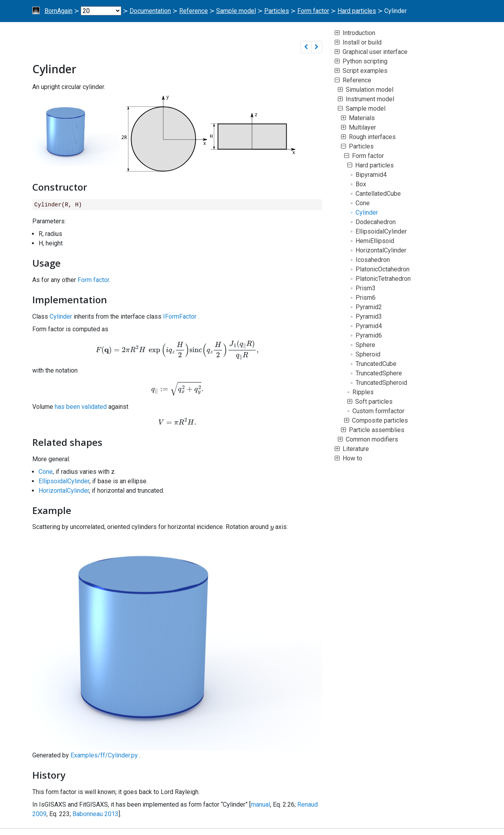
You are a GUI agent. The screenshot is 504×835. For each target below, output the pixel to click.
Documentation (150, 11)
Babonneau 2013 (95, 814)
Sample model (236, 11)
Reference (194, 11)
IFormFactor (180, 316)
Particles (277, 11)
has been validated (81, 407)
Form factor (313, 11)
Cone (46, 472)
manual (260, 804)
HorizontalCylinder (64, 491)
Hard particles (357, 11)
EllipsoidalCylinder (64, 481)
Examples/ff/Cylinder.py (104, 755)
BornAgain (58, 11)
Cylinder (61, 316)
